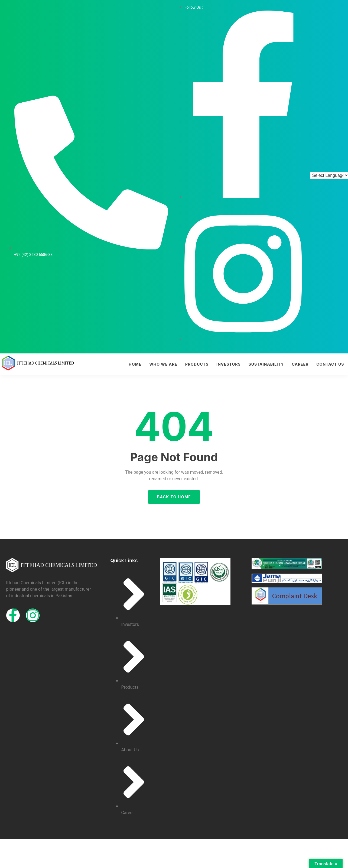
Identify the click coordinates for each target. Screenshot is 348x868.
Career (300, 364)
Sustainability (266, 364)
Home (135, 364)
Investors (229, 364)
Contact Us (330, 364)
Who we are (163, 364)
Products (197, 364)
